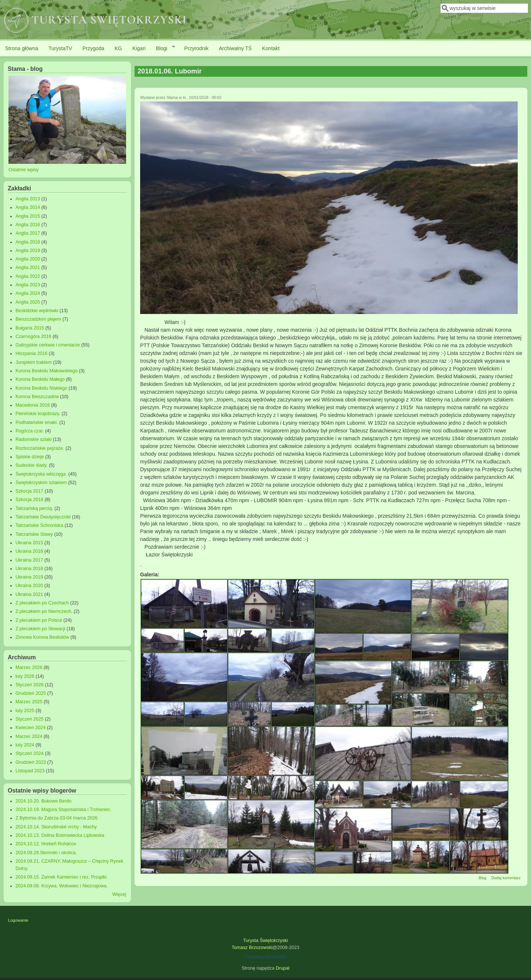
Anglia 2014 (28, 207)
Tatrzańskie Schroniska (39, 525)
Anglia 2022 (28, 276)
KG (118, 48)
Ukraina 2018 (29, 569)
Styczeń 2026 (29, 685)
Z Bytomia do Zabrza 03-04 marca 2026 (57, 818)
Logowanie (18, 920)
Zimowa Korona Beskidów (42, 637)
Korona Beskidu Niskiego (41, 388)
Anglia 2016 (28, 225)
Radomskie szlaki (34, 439)
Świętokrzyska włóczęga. (41, 474)
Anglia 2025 (28, 302)
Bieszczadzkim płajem (38, 319)
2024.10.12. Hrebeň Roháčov (46, 844)
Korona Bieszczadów (37, 397)
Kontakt (271, 48)
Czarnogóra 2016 (33, 337)
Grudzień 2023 (31, 762)
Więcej (119, 894)
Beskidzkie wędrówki (37, 311)
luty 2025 (25, 711)
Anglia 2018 (28, 242)
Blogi (163, 48)
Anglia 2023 (28, 285)
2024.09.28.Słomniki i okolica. (46, 853)
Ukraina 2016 (29, 551)
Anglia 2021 (28, 268)
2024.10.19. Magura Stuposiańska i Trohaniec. (63, 810)
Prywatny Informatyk (265, 957)
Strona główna (22, 48)
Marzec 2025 (29, 702)
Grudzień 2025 (31, 693)
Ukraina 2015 (29, 543)
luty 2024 (25, 745)
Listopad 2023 (30, 771)
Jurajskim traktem (34, 362)
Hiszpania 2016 (32, 353)
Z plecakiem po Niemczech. (44, 611)
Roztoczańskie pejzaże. (40, 448)
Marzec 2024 (29, 736)
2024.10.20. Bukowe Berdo (44, 801)
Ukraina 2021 (29, 594)
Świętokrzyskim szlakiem (41, 483)
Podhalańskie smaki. (37, 422)
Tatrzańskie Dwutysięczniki (43, 517)
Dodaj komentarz (506, 878)
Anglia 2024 (28, 293)
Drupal (283, 968)
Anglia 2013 (28, 199)
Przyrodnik (196, 48)
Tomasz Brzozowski (252, 948)
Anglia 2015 (28, 216)
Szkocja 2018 (29, 500)
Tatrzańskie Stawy (34, 534)
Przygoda (93, 48)
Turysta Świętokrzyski (265, 941)
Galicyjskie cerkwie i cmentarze (48, 345)
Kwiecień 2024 (31, 728)
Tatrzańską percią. (34, 508)
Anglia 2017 (28, 233)
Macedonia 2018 (33, 405)
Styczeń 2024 (29, 753)
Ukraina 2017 (29, 560)
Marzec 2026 (29, 667)
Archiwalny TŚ (235, 48)
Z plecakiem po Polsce (39, 620)
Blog (483, 878)
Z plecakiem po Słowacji (40, 629)
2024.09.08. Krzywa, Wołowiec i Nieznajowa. (62, 886)
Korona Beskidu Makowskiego (47, 371)
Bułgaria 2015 (30, 328)
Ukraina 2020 (29, 586)
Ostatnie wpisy (24, 170)
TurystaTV (60, 48)
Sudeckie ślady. (32, 465)
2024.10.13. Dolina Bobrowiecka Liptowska (60, 835)
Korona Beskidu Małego (40, 379)
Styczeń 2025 (29, 719)
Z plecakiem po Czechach (42, 603)
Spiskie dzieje (30, 457)
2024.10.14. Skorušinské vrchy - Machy (56, 827)
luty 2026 (25, 676)
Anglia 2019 (28, 251)
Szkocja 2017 (29, 491)
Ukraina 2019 (29, 577)
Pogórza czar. (30, 431)
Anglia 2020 (28, 259)
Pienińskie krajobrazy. (38, 414)
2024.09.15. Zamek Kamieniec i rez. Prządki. (62, 877)
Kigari (139, 48)
